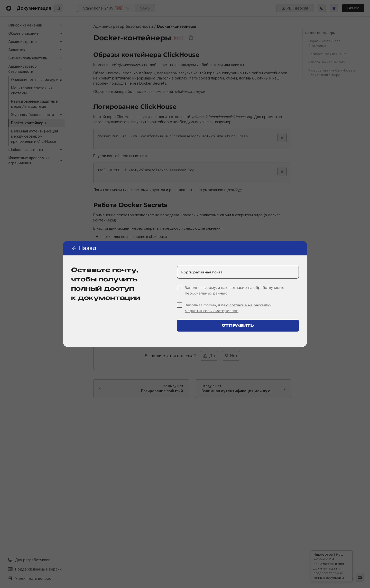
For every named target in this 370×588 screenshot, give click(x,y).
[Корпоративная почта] (238, 272)
